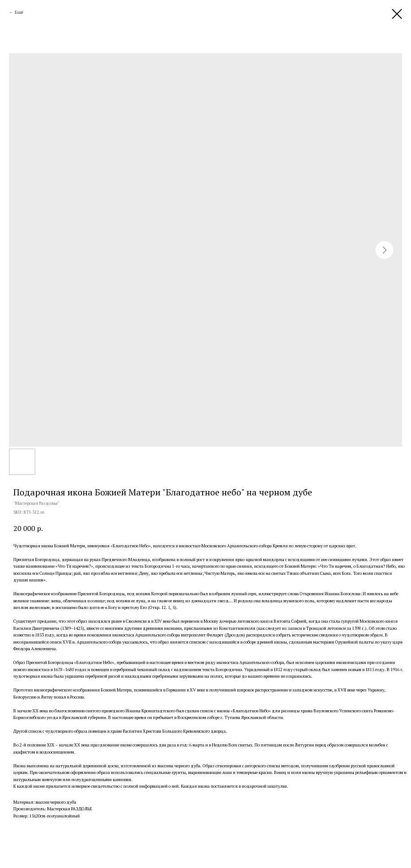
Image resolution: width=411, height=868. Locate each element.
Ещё (19, 12)
